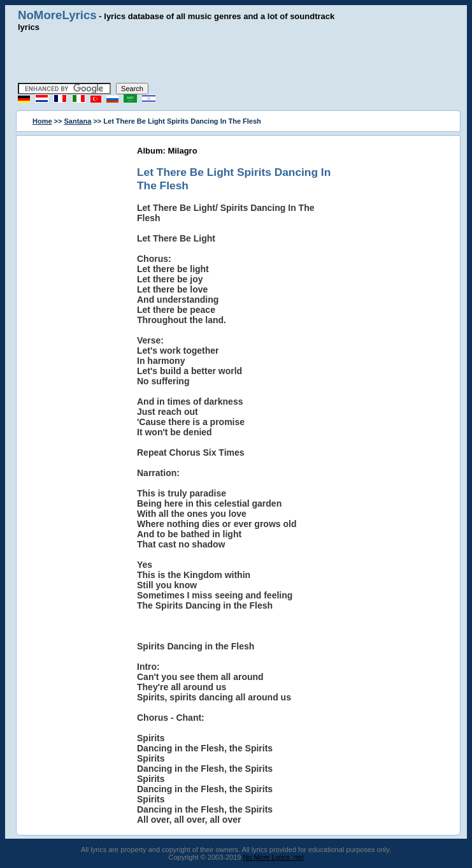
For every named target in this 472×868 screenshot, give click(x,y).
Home (42, 121)
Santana (78, 121)
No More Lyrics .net (274, 857)
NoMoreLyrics (57, 15)
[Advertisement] (236, 57)
